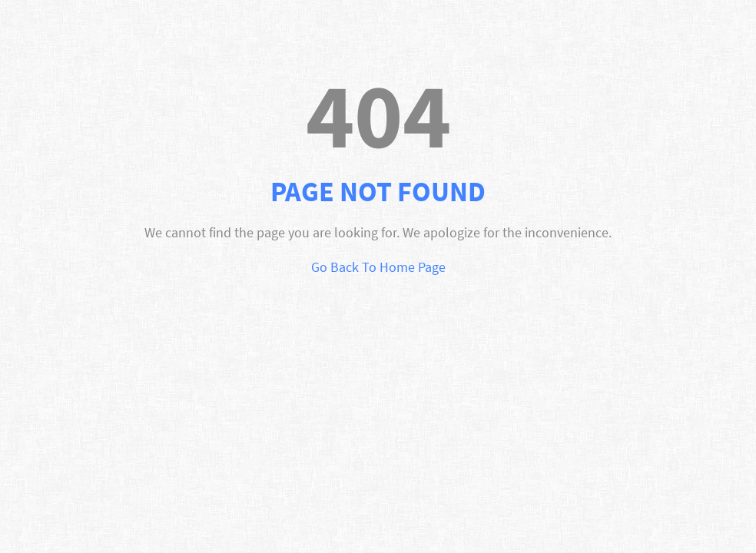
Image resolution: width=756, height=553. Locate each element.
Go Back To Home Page (378, 267)
